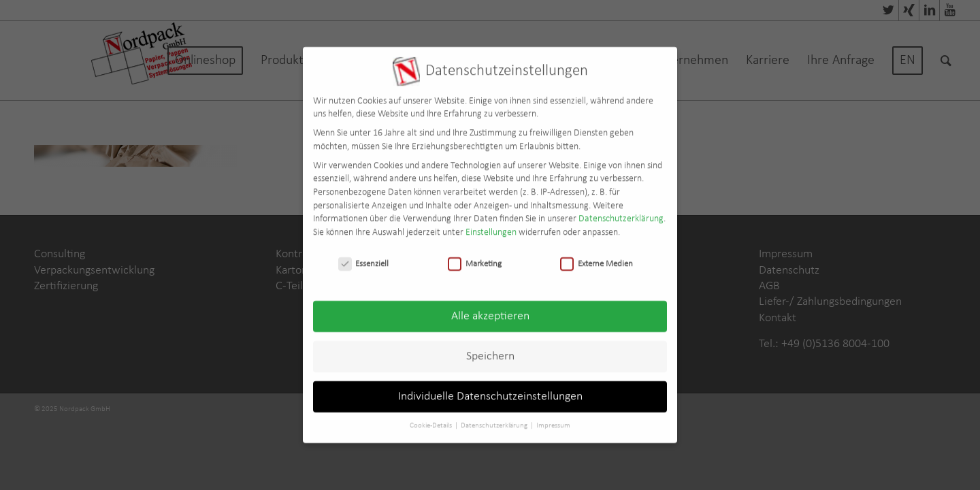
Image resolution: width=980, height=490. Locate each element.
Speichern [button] (490, 350)
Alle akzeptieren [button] (490, 310)
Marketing (475, 257)
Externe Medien (597, 257)
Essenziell (364, 257)
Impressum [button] (553, 420)
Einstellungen (491, 226)
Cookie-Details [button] (431, 420)
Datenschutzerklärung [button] (495, 420)
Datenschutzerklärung (621, 213)
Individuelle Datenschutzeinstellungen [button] (490, 390)
